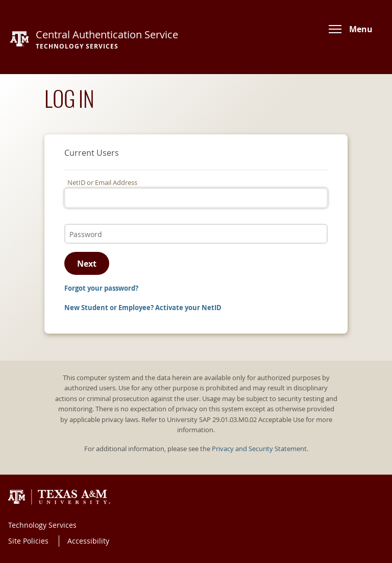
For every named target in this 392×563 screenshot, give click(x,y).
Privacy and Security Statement (259, 449)
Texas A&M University (59, 497)
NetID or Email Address (102, 183)
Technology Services (42, 525)
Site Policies (28, 541)
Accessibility (88, 541)
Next (87, 264)
